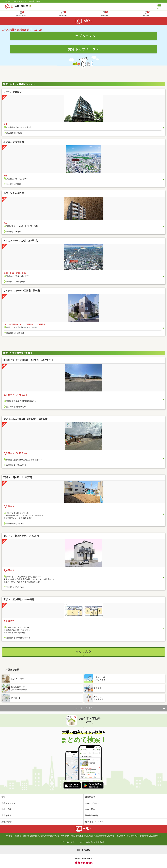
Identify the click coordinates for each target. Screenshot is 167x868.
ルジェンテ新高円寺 (14, 193)
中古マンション (92, 803)
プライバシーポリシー (69, 842)
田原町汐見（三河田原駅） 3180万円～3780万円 (28, 360)
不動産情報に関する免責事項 (104, 836)
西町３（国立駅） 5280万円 (18, 477)
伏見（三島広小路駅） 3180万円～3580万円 (26, 419)
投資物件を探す (92, 815)
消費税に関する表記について (149, 836)
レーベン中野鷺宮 (12, 92)
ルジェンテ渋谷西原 (14, 142)
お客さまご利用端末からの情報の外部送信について (41, 836)
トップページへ (83, 36)
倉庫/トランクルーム (94, 822)
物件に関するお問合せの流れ (71, 836)
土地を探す (6, 815)
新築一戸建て (7, 809)
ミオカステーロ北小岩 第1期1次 (21, 241)
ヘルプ (82, 842)
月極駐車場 (90, 797)
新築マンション (8, 803)
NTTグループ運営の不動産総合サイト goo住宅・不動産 (22, 1)
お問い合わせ (91, 842)
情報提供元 (88, 836)
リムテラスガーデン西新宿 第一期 (22, 291)
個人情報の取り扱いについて (127, 836)
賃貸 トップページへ (84, 49)
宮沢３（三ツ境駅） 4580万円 (19, 600)
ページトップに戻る (84, 708)
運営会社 (101, 842)
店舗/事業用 (7, 822)
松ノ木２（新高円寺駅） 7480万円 (21, 536)
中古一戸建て (91, 809)
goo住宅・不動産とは (13, 836)
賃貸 (3, 797)
